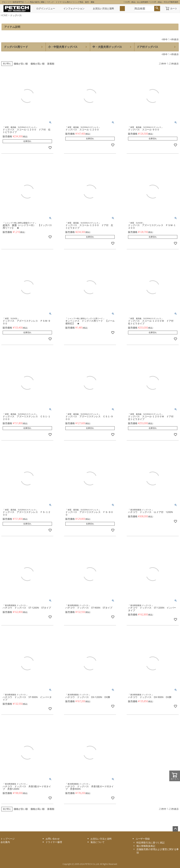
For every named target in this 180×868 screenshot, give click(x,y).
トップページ (8, 839)
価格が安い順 (21, 64)
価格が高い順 (38, 64)
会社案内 (5, 842)
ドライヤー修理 (54, 842)
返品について (98, 842)
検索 (157, 9)
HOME (4, 15)
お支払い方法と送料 (103, 8)
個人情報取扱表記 (146, 846)
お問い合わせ (53, 839)
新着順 (51, 64)
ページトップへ (175, 829)
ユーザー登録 (143, 839)
